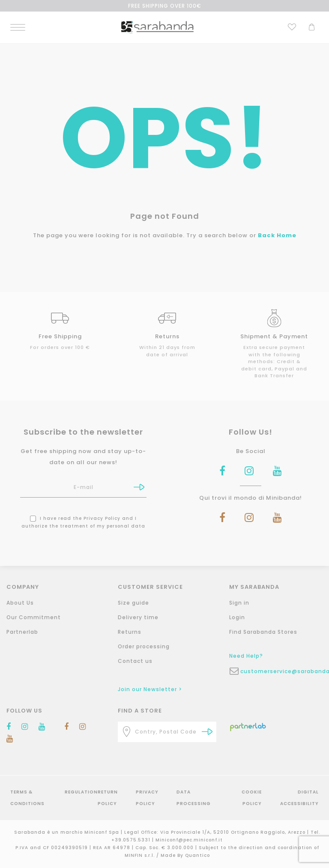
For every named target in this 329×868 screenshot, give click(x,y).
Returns (130, 632)
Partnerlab (22, 632)
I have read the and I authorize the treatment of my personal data (83, 522)
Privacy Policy (102, 518)
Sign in (239, 603)
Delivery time (138, 617)
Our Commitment (34, 617)
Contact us (135, 661)
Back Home (277, 235)
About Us (20, 603)
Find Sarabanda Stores (263, 632)
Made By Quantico (185, 855)
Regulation (81, 792)
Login (237, 617)
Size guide (133, 603)
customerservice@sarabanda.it (284, 671)
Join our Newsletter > (150, 689)
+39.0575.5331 (132, 840)
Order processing (144, 646)
